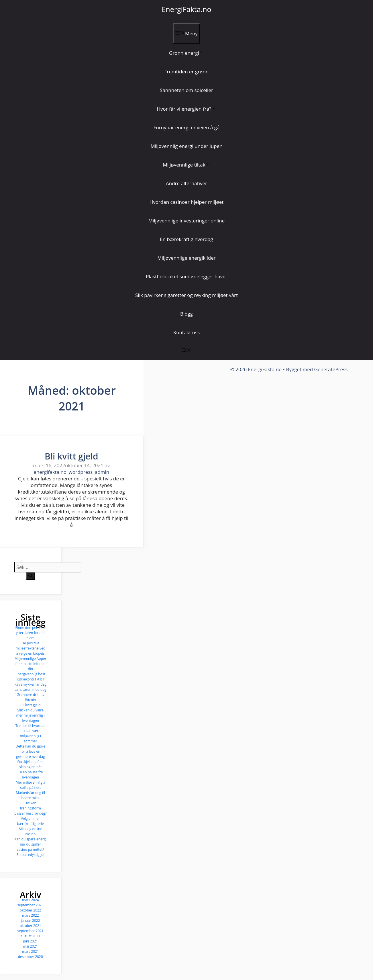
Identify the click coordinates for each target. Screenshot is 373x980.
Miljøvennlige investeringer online (187, 221)
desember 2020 (31, 957)
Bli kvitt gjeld (71, 456)
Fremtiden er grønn (186, 72)
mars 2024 (31, 900)
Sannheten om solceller (186, 90)
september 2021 (31, 931)
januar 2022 (31, 921)
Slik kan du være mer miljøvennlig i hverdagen (31, 715)
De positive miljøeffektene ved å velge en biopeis (30, 648)
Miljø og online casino (30, 831)
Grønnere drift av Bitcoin (30, 697)
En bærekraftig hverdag (186, 239)
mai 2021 (31, 946)
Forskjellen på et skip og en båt (30, 764)
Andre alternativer (186, 183)
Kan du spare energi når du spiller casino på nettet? (30, 844)
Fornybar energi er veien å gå (187, 127)
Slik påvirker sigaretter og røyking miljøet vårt (186, 295)
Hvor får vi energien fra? (186, 109)
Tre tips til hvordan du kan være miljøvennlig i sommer (31, 733)
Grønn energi (186, 53)
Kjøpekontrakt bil (30, 679)
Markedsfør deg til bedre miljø (30, 795)
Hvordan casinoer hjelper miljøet (187, 202)
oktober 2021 (31, 926)
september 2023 (31, 905)
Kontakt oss (186, 332)
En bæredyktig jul (31, 855)
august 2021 (30, 936)
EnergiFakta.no (186, 9)
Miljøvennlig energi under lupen (186, 146)
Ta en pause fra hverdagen (30, 775)
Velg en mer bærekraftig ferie (30, 821)
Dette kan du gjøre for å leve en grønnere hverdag (30, 751)
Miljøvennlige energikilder (186, 258)
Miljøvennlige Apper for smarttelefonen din (31, 664)
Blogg (186, 314)
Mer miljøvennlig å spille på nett (31, 785)
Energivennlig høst (31, 674)
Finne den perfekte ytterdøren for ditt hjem (31, 633)
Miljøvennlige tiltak (186, 165)
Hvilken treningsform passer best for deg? (30, 808)
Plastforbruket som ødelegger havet (186, 276)
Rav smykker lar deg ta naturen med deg (30, 687)
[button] (186, 351)
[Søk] (31, 576)
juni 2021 (31, 941)
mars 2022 (31, 915)
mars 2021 (31, 951)
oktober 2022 (31, 910)
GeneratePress (331, 369)
